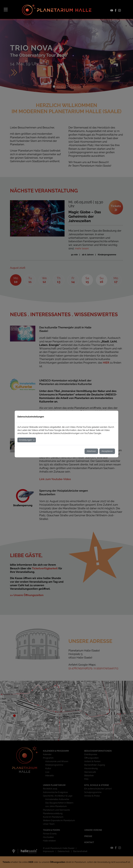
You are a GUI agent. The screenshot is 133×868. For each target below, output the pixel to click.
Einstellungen (25, 440)
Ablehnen (91, 451)
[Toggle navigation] (6, 9)
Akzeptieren (107, 451)
